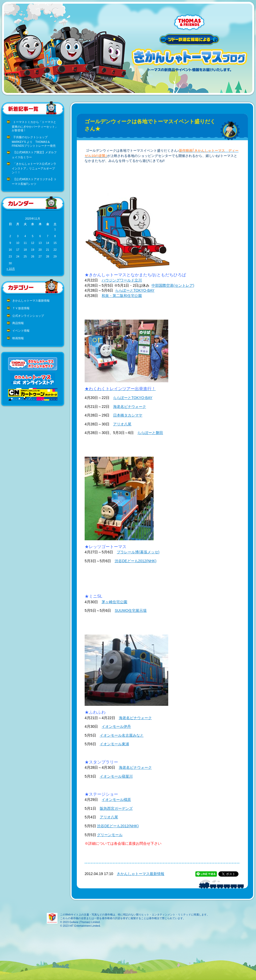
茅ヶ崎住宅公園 (114, 602)
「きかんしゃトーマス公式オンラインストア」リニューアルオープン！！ (34, 168)
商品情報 (18, 323)
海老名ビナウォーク (130, 407)
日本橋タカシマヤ (128, 415)
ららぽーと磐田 (150, 433)
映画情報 (18, 338)
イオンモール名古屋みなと (122, 735)
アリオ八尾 (122, 424)
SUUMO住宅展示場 (131, 611)
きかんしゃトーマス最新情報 (31, 301)
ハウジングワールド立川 (122, 280)
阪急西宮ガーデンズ (116, 808)
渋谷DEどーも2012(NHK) (135, 561)
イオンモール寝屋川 (116, 776)
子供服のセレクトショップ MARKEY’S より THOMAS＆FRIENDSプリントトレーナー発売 (34, 141)
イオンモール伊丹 (116, 726)
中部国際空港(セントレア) (173, 285)
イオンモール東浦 (114, 744)
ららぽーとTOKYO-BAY (135, 290)
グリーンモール (110, 835)
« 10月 (11, 269)
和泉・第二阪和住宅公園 (122, 296)
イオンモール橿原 (116, 800)
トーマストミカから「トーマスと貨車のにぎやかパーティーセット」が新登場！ (35, 126)
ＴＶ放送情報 (21, 308)
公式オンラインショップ (28, 316)
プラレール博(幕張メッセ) (138, 552)
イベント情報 (21, 331)
